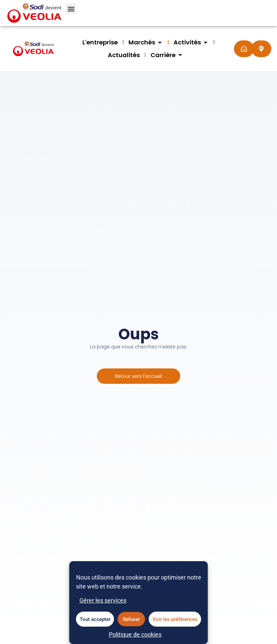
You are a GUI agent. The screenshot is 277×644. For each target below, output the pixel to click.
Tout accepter (95, 622)
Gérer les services (103, 604)
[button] (71, 9)
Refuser (131, 622)
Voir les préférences (175, 622)
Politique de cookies (135, 638)
